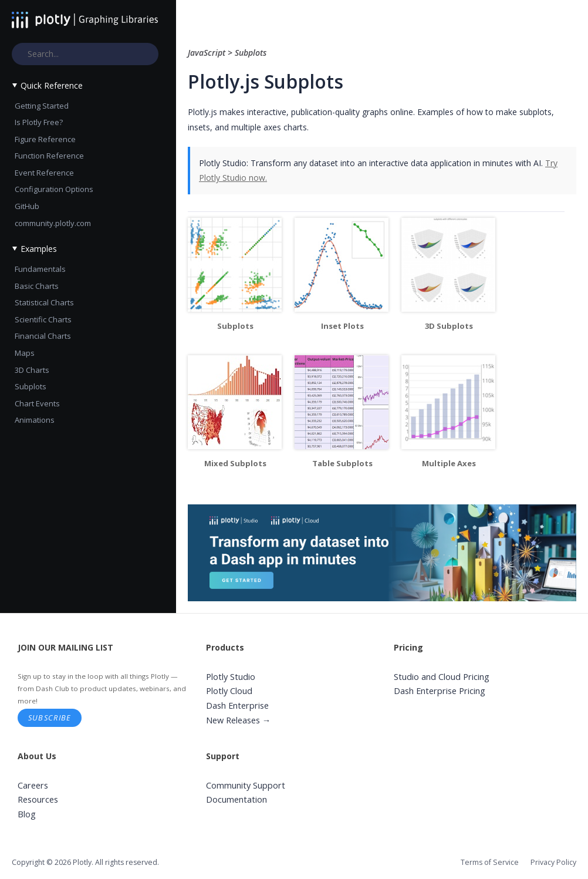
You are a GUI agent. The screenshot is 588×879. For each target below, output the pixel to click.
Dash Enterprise (237, 705)
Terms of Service (490, 862)
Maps (25, 353)
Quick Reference (52, 85)
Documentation (236, 799)
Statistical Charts (44, 302)
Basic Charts (37, 286)
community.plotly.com (53, 223)
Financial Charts (43, 336)
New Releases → (239, 720)
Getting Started (42, 106)
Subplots (31, 386)
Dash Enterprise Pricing (440, 691)
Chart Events (37, 403)
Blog (27, 814)
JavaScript (208, 53)
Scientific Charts (43, 319)
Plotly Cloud (229, 691)
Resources (38, 799)
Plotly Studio (231, 677)
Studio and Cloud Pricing (442, 677)
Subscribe (50, 718)
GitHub (27, 206)
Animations (35, 420)
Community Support (246, 785)
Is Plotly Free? (39, 122)
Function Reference (49, 156)
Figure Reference (45, 139)
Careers (33, 785)
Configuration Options (54, 189)
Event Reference (44, 173)
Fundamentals (40, 269)
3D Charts (32, 370)
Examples (39, 249)
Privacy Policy (553, 862)
